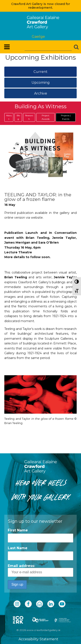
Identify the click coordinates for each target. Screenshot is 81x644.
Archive (41, 93)
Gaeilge (38, 37)
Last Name (18, 548)
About (9, 117)
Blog (18, 117)
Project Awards (46, 117)
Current (40, 72)
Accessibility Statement (38, 639)
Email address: (40, 570)
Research (29, 117)
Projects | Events (66, 117)
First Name (18, 530)
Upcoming (41, 83)
